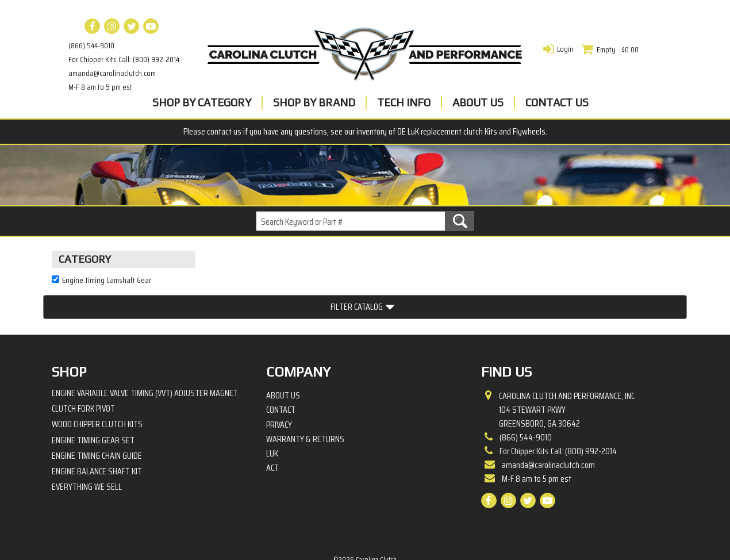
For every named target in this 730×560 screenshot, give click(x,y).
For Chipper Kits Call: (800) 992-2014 (124, 59)
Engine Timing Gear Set (93, 400)
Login (565, 49)
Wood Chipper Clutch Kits (97, 384)
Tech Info (404, 102)
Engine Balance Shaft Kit (97, 431)
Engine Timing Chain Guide (97, 416)
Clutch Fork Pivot (83, 369)
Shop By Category (202, 102)
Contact (281, 370)
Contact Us (557, 102)
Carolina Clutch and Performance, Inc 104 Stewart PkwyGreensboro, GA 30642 (567, 370)
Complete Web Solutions (395, 531)
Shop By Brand (314, 102)
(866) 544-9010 (91, 45)
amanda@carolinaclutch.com (112, 73)
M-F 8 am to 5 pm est (100, 87)
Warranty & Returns (305, 400)
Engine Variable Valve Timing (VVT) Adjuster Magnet (145, 353)
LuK (272, 414)
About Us (478, 102)
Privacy (279, 385)
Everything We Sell (87, 447)
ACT (272, 428)
